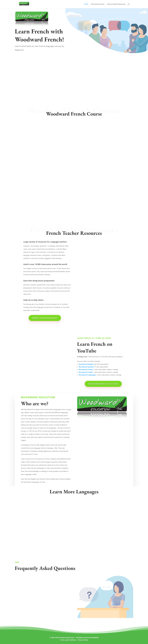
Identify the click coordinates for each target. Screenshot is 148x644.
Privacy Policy (83, 640)
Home (86, 4)
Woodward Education (67, 638)
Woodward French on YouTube (103, 384)
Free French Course (98, 4)
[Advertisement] (74, 69)
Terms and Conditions (68, 640)
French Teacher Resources (116, 4)
